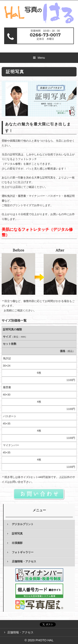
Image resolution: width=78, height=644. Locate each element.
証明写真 (17, 534)
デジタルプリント (23, 524)
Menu (41, 58)
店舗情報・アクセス (24, 561)
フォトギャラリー (23, 552)
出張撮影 (17, 543)
